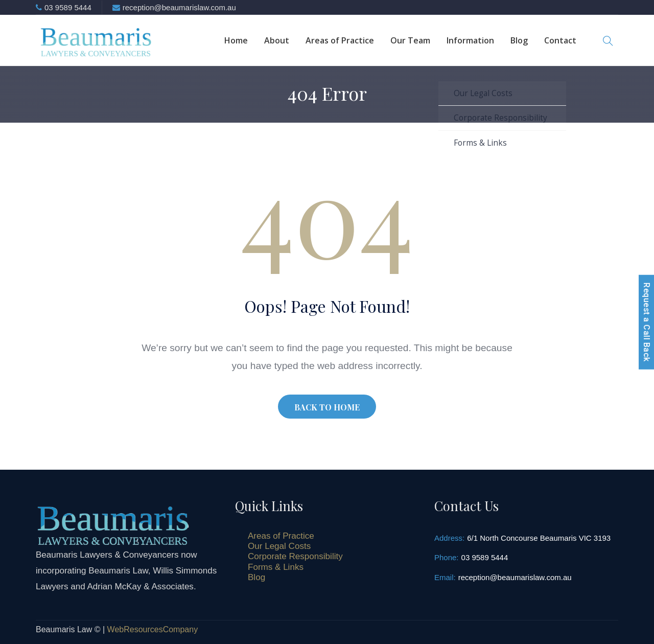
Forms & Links (276, 567)
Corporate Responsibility (295, 556)
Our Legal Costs (279, 546)
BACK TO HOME (327, 407)
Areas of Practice (340, 40)
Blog (519, 40)
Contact (560, 40)
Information (470, 40)
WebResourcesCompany (153, 629)
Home (236, 40)
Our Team (410, 40)
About (277, 40)
